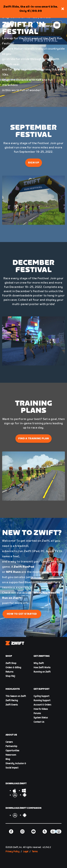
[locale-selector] (35, 25)
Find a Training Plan (34, 438)
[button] (63, 9)
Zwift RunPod (24, 567)
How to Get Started (22, 614)
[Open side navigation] (57, 25)
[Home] (8, 25)
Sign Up (33, 163)
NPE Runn (13, 572)
